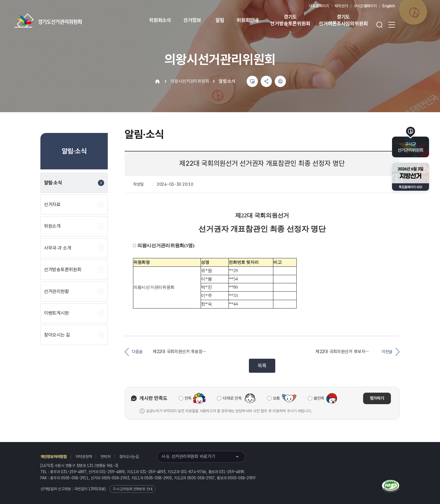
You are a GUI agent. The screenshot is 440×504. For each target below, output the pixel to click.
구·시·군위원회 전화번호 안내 (132, 489)
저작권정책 (84, 457)
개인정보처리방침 (54, 457)
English (389, 6)
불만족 (319, 398)
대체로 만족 (232, 398)
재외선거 (341, 6)
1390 (93, 489)
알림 (220, 20)
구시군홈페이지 (365, 6)
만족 (188, 398)
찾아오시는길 (129, 457)
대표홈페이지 (319, 6)
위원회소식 (160, 20)
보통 (277, 398)
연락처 (105, 457)
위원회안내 (248, 20)
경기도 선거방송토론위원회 (290, 20)
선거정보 (192, 20)
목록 (262, 366)
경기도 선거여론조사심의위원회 (343, 20)
